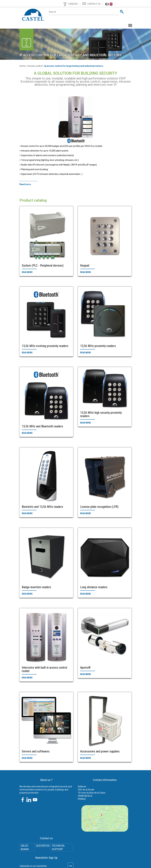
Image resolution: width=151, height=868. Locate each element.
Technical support (59, 848)
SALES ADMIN (25, 848)
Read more (27, 272)
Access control (35, 66)
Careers (73, 4)
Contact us (94, 4)
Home (22, 66)
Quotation (43, 846)
